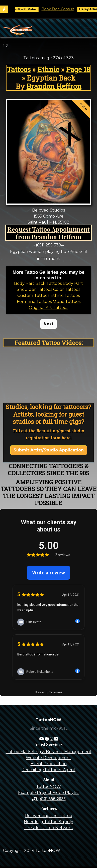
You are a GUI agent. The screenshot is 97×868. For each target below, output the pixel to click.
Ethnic (48, 69)
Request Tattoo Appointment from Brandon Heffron (49, 233)
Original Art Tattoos (49, 308)
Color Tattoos (67, 289)
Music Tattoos (67, 302)
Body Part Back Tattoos (38, 283)
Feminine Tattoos (34, 302)
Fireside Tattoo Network (49, 828)
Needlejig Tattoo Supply (49, 822)
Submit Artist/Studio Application (49, 450)
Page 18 (78, 69)
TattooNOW (49, 787)
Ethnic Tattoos (65, 295)
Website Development (49, 758)
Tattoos (19, 69)
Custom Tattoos (33, 295)
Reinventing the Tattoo (49, 816)
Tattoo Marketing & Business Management (49, 752)
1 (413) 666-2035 (49, 799)
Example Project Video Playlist (49, 793)
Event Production (49, 764)
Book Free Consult (61, 9)
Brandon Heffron (54, 86)
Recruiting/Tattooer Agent (49, 770)
